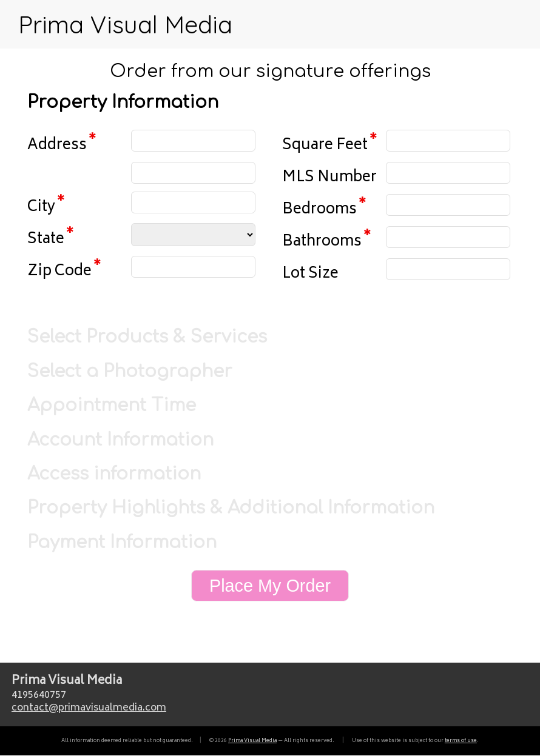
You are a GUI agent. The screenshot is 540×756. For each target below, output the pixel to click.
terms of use (461, 741)
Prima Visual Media (125, 24)
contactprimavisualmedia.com (89, 708)
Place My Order (270, 586)
